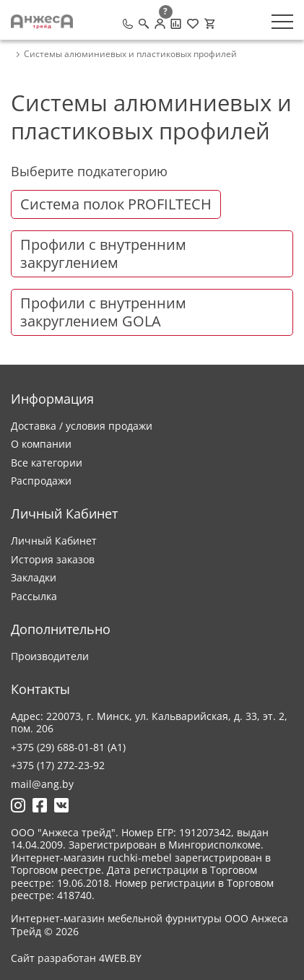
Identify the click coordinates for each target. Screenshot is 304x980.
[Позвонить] (128, 24)
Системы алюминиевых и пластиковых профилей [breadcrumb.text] (130, 54)
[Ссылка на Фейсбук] (40, 805)
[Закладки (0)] (193, 24)
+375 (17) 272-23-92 (58, 765)
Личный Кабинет (54, 541)
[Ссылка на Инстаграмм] (18, 805)
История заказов (53, 559)
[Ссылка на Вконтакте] (61, 805)
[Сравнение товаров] (176, 24)
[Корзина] (209, 24)
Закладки (34, 577)
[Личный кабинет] (160, 24)
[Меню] (282, 22)
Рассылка (34, 596)
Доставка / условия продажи (82, 426)
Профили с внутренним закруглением (103, 253)
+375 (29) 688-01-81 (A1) (68, 747)
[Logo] (42, 22)
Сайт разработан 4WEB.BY (76, 958)
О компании (41, 444)
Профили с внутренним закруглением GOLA (103, 312)
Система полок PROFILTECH (116, 204)
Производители (50, 656)
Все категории (47, 463)
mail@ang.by (42, 784)
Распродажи (41, 481)
